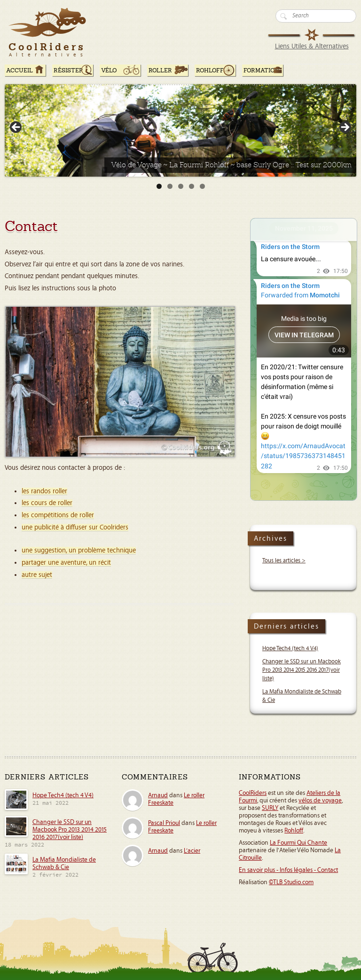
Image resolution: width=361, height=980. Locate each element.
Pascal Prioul (164, 823)
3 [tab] (181, 186)
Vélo (109, 70)
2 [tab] (170, 186)
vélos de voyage (320, 801)
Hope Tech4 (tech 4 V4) (290, 649)
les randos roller (44, 491)
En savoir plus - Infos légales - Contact (288, 870)
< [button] (16, 128)
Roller (160, 70)
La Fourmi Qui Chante (298, 843)
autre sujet (37, 575)
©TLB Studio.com (291, 882)
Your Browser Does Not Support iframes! (304, 359)
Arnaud (158, 795)
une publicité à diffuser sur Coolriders (75, 527)
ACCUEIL (20, 70)
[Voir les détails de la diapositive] (180, 130)
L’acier (192, 851)
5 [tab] (202, 186)
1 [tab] (159, 186)
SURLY (270, 808)
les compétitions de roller (58, 515)
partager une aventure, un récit (66, 563)
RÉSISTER (68, 70)
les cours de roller (47, 503)
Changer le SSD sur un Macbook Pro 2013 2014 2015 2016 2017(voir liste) (302, 670)
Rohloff (210, 70)
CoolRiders (253, 793)
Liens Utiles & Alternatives (312, 46)
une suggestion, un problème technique (79, 550)
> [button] (345, 128)
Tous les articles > (284, 561)
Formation (261, 70)
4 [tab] (192, 186)
